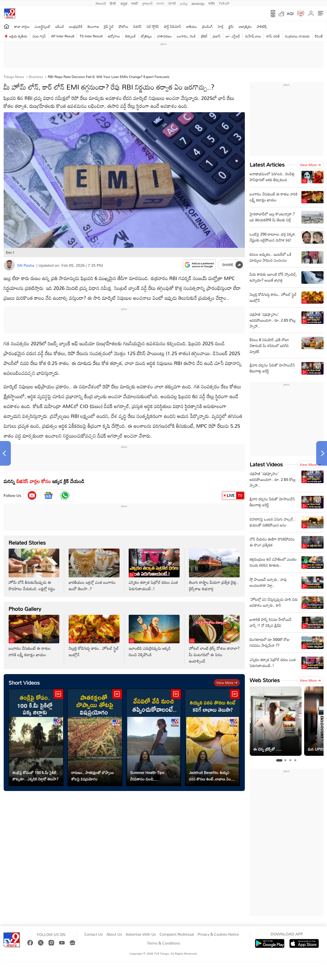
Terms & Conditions (163, 943)
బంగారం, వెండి (186, 36)
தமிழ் (184, 3)
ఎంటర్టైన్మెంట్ (43, 26)
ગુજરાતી (147, 3)
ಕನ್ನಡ (124, 3)
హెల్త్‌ (221, 26)
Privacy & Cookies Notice (218, 934)
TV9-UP (224, 3)
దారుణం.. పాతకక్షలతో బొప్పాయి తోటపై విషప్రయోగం (93, 776)
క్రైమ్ (231, 26)
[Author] (9, 265)
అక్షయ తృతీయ (18, 36)
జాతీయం (192, 26)
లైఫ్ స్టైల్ (109, 26)
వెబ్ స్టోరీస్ (153, 26)
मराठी (134, 3)
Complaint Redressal (177, 934)
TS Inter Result (91, 36)
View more (227, 683)
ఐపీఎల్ (60, 26)
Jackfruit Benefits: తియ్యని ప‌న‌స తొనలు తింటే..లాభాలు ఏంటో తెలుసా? (212, 776)
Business (36, 77)
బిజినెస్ (138, 26)
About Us (114, 934)
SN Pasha (26, 265)
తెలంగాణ (93, 26)
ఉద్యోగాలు (114, 36)
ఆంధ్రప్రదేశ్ (76, 26)
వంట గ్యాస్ (39, 36)
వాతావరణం (164, 36)
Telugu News (14, 77)
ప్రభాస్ (217, 36)
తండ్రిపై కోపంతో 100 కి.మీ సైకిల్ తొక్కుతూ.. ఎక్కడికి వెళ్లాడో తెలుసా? (36, 776)
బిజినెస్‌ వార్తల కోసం (33, 481)
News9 (101, 3)
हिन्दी (113, 3)
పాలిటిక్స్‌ (262, 26)
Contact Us (94, 934)
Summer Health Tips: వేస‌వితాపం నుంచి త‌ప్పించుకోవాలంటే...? (148, 776)
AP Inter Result (63, 36)
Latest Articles (267, 165)
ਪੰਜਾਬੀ (172, 3)
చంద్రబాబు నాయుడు (297, 36)
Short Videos (24, 683)
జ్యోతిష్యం (146, 36)
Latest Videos (266, 464)
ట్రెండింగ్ (207, 26)
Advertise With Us (141, 934)
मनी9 (211, 3)
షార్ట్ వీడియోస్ (172, 26)
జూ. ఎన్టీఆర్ (233, 36)
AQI (290, 14)
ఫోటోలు (124, 26)
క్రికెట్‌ (204, 36)
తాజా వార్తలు (22, 26)
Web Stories (265, 680)
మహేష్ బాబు (253, 36)
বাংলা (160, 3)
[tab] (279, 760)
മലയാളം (198, 3)
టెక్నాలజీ (130, 36)
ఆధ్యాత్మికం (245, 26)
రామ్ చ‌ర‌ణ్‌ (273, 36)
